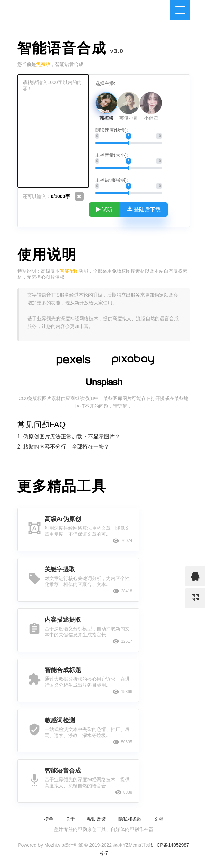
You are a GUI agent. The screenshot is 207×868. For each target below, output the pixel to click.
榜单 (49, 819)
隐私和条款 (130, 819)
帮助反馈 (97, 819)
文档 (159, 819)
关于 (70, 819)
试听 (105, 209)
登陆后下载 (144, 209)
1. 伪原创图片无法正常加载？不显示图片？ (69, 437)
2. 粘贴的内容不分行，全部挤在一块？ (63, 447)
